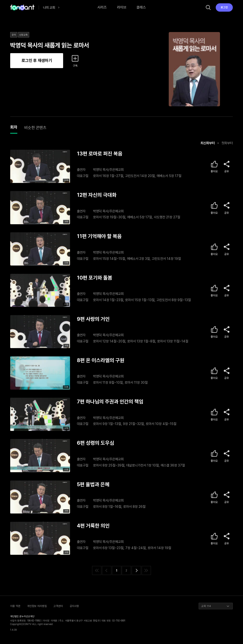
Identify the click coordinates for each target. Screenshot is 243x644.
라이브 (122, 7)
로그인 (224, 7)
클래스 (141, 7)
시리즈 (102, 7)
